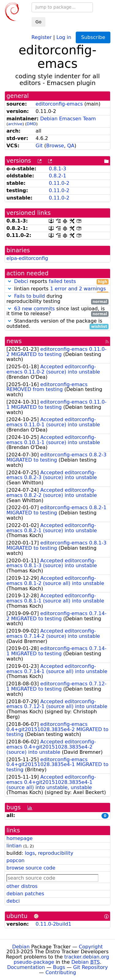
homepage (19, 838)
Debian (21, 947)
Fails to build (29, 296)
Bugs (59, 967)
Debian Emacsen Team (68, 119)
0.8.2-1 (57, 176)
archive (15, 124)
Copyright (91, 947)
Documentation (26, 967)
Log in (64, 37)
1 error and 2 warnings (78, 289)
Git (39, 146)
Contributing (61, 972)
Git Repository (91, 967)
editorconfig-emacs (59, 104)
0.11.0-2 (59, 183)
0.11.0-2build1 (53, 924)
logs (30, 853)
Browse (55, 146)
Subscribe (93, 37)
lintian (14, 846)
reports (57, 282)
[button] (10, 281)
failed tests (62, 281)
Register (42, 37)
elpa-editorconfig (27, 258)
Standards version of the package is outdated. (57, 324)
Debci (21, 281)
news (14, 341)
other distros (22, 886)
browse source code (31, 868)
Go (38, 22)
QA (71, 146)
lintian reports (57, 289)
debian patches (25, 894)
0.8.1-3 (57, 169)
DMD (31, 124)
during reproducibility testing (57, 299)
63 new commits (34, 309)
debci (13, 901)
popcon (15, 860)
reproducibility (56, 853)
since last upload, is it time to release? (57, 312)
